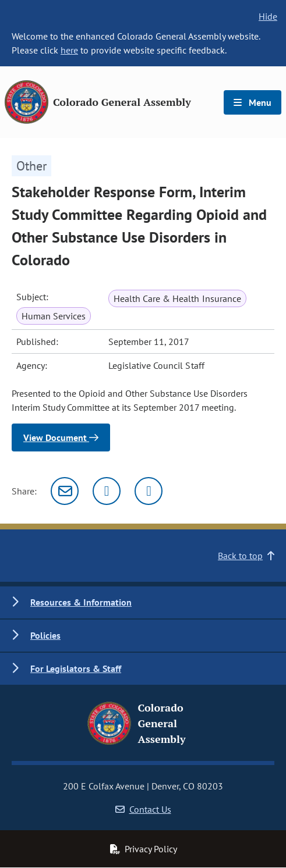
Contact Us (143, 809)
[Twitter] (107, 491)
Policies (45, 635)
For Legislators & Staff (76, 668)
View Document (61, 437)
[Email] (65, 491)
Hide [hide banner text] (268, 16)
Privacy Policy (143, 849)
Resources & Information (81, 602)
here (69, 50)
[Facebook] (149, 491)
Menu (253, 102)
